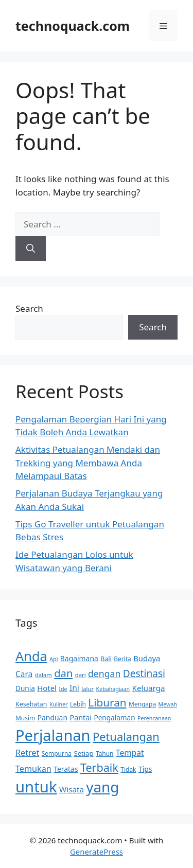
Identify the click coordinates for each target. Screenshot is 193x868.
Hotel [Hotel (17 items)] (47, 688)
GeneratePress (97, 852)
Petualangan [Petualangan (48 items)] (126, 737)
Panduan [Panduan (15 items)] (52, 718)
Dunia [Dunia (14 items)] (25, 688)
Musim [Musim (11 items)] (25, 718)
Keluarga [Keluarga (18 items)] (149, 688)
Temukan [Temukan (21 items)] (33, 769)
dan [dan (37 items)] (63, 673)
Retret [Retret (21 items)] (27, 753)
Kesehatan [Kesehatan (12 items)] (31, 704)
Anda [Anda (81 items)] (31, 656)
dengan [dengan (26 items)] (104, 674)
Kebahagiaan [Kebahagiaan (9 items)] (113, 689)
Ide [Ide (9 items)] (63, 689)
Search (29, 308)
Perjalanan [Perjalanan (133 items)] (53, 735)
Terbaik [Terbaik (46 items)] (99, 767)
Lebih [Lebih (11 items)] (78, 704)
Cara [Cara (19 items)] (24, 674)
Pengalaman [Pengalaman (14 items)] (115, 718)
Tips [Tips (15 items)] (145, 769)
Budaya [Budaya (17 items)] (147, 658)
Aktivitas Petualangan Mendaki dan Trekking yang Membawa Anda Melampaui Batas (88, 463)
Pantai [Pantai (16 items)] (81, 718)
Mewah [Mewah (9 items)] (168, 704)
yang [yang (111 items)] (102, 787)
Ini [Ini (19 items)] (74, 688)
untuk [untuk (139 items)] (36, 787)
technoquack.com (73, 26)
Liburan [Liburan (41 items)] (107, 702)
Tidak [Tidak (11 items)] (128, 769)
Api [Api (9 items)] (54, 659)
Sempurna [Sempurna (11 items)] (57, 754)
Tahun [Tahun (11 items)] (105, 754)
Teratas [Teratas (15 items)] (66, 769)
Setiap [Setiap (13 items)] (83, 753)
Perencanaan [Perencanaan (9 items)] (154, 718)
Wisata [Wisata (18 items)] (72, 789)
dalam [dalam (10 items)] (43, 675)
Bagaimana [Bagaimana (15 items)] (79, 658)
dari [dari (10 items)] (81, 675)
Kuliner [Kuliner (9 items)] (59, 704)
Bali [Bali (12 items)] (106, 659)
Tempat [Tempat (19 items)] (130, 753)
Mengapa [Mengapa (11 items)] (142, 704)
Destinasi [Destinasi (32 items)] (144, 674)
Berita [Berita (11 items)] (122, 659)
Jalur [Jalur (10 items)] (87, 689)
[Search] (31, 249)
